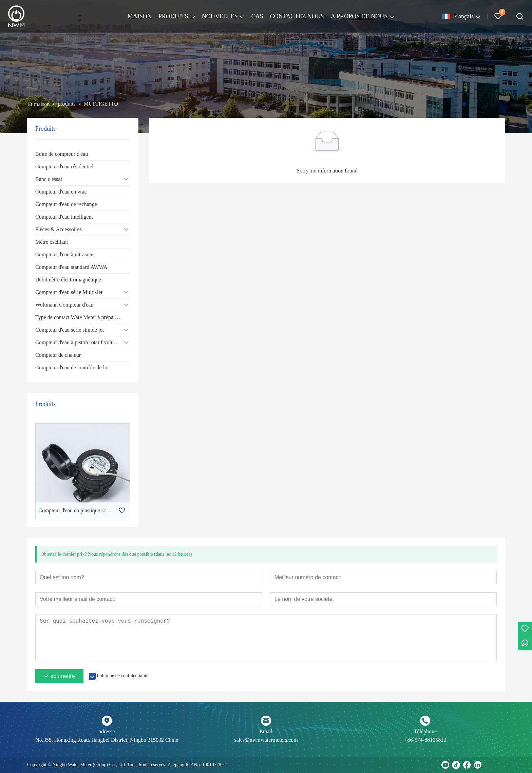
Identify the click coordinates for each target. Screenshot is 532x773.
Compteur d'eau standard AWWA (71, 267)
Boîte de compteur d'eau (62, 154)
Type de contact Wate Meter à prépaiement (82, 317)
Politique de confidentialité (123, 676)
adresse (107, 731)
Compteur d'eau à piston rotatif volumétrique (83, 342)
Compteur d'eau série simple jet (70, 330)
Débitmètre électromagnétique (68, 280)
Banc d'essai (49, 179)
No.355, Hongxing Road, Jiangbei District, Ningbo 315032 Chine (107, 740)
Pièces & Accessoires (59, 229)
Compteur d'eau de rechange (66, 204)
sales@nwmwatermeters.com (266, 740)
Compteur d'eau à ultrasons (65, 254)
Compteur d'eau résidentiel (64, 167)
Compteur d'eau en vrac (61, 192)
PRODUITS (173, 16)
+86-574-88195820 (425, 740)
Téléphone (425, 731)
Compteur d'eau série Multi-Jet (69, 292)
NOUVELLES (220, 16)
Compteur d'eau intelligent (64, 217)
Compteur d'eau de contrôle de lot (72, 367)
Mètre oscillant (52, 242)
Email (266, 731)
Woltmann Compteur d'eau (64, 305)
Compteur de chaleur (58, 355)
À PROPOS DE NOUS (359, 16)
